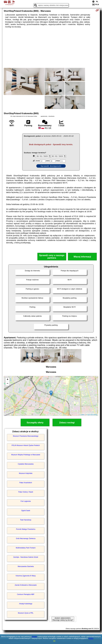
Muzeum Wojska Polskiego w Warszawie (26, 455)
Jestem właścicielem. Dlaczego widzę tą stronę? (63, 619)
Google (34, 637)
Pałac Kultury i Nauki (26, 492)
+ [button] (8, 380)
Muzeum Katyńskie (26, 473)
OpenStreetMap (92, 415)
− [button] (8, 384)
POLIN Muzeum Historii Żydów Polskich (26, 445)
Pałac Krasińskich (26, 483)
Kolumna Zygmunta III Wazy (26, 576)
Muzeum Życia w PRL (26, 613)
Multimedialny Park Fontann (26, 548)
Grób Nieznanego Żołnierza (26, 539)
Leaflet (82, 415)
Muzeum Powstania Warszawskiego (26, 436)
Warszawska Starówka (26, 566)
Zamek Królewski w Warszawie (26, 585)
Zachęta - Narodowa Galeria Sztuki (26, 557)
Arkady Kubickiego (26, 604)
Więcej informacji (82, 257)
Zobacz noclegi (67, 423)
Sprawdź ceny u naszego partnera (52, 257)
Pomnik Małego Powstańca (26, 529)
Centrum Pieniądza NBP (26, 594)
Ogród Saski (26, 511)
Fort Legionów (26, 501)
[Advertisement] (51, 48)
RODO (91, 638)
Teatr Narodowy (26, 520)
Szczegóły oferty (35, 423)
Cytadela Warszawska (26, 464)
